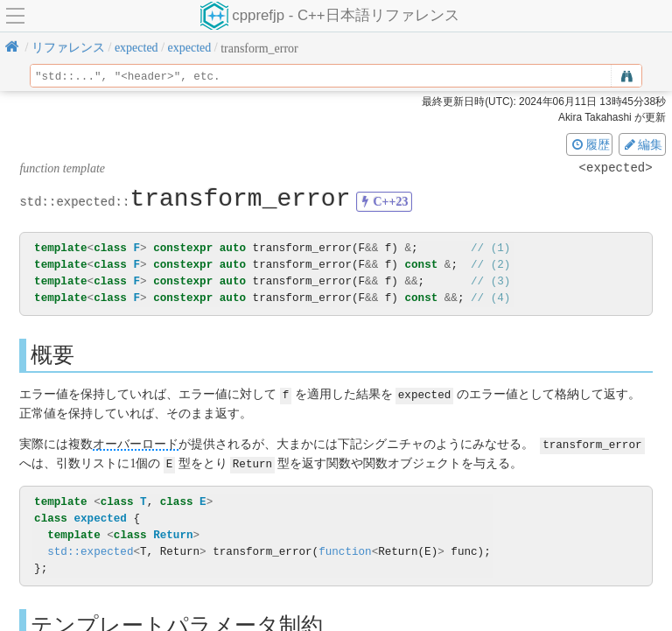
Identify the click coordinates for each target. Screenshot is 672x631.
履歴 (590, 144)
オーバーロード (136, 443)
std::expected (90, 549)
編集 (642, 144)
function (345, 549)
